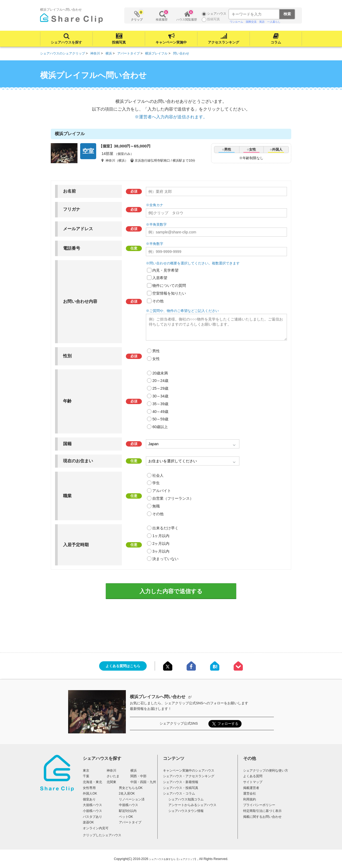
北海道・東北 (92, 782)
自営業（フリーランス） (173, 498)
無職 (156, 506)
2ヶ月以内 (161, 544)
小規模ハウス (92, 811)
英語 (262, 22)
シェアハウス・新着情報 (181, 782)
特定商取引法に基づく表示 (262, 811)
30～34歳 (160, 396)
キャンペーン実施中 (171, 42)
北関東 (111, 782)
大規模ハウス (92, 805)
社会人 (158, 475)
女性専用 (89, 788)
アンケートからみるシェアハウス (192, 805)
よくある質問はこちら (123, 666)
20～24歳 (160, 381)
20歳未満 (160, 373)
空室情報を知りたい (169, 293)
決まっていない (165, 559)
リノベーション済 (132, 799)
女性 (156, 359)
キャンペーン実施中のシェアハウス (189, 771)
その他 (158, 301)
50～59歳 (160, 419)
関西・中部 (138, 776)
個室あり (89, 799)
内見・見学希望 (165, 270)
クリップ (137, 16)
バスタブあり (92, 817)
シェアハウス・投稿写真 (181, 788)
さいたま (113, 776)
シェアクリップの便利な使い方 (266, 771)
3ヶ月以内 (161, 551)
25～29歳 (160, 388)
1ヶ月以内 (161, 536)
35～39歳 (160, 404)
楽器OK (88, 822)
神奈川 (111, 771)
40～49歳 (160, 412)
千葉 (86, 776)
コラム (276, 42)
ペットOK (126, 817)
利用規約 (250, 799)
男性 (156, 351)
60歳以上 (160, 427)
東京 (86, 771)
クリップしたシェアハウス (102, 835)
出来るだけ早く (165, 528)
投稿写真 (119, 42)
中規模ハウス (129, 805)
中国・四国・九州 (143, 782)
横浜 (134, 771)
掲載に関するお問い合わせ (262, 817)
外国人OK (90, 793)
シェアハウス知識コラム (186, 799)
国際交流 (251, 22)
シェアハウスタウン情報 (186, 811)
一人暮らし (274, 22)
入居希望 (160, 278)
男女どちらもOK (131, 788)
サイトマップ (253, 782)
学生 (156, 483)
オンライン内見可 (96, 828)
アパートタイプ (130, 822)
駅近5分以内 (128, 811)
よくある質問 (253, 776)
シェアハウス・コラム (179, 793)
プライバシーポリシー (259, 805)
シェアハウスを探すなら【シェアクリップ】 (173, 859)
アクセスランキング (224, 42)
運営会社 (250, 793)
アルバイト (162, 491)
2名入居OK (127, 793)
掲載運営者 (251, 788)
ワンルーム (236, 22)
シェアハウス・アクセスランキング (189, 776)
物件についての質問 (169, 286)
